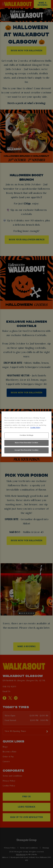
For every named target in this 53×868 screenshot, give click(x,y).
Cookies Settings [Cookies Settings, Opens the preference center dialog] (26, 435)
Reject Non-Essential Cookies (26, 443)
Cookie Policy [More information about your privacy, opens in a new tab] (35, 428)
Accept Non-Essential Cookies (26, 450)
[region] (26, 434)
